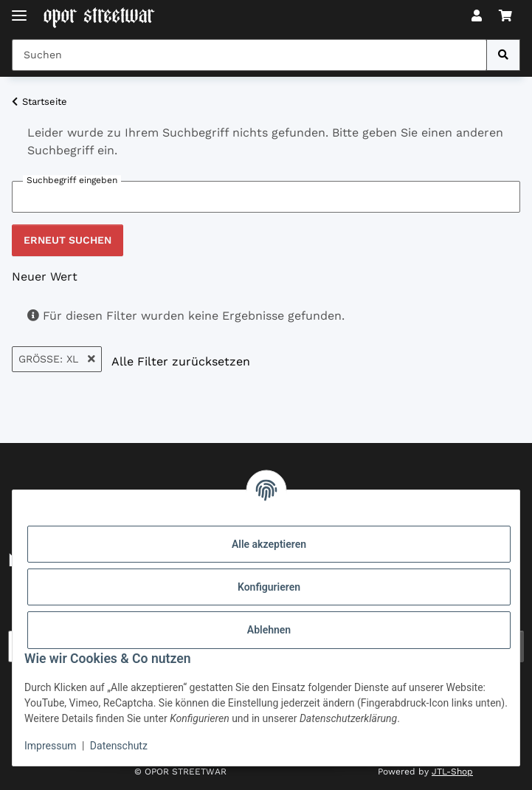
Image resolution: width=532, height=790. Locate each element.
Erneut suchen (68, 240)
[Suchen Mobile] (249, 55)
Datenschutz (119, 746)
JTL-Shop (452, 772)
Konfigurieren (269, 587)
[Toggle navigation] (19, 9)
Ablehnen (269, 630)
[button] (477, 16)
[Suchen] (503, 55)
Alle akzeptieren (269, 544)
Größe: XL (57, 359)
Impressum (50, 746)
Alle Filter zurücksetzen (181, 361)
